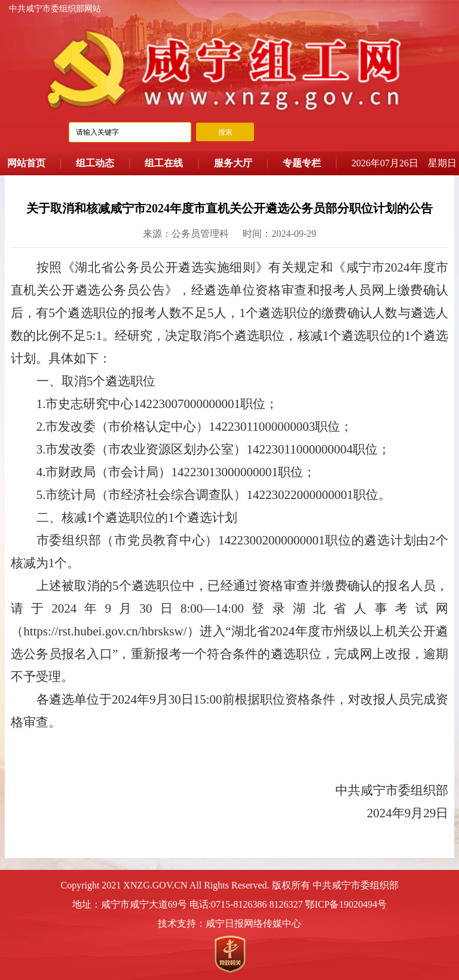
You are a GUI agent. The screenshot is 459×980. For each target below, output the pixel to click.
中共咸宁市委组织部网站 (55, 9)
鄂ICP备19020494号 (346, 904)
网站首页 (26, 163)
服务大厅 (233, 163)
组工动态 (95, 163)
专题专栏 (302, 163)
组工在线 (164, 163)
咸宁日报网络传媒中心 (253, 923)
